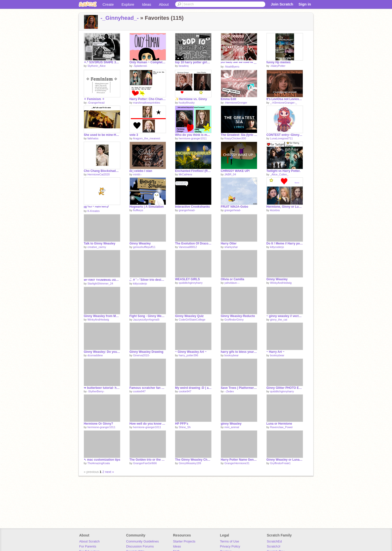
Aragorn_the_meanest (147, 138)
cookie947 (139, 391)
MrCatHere (185, 174)
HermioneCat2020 (99, 174)
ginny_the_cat (279, 320)
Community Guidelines (142, 541)
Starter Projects (184, 541)
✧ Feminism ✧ (94, 99)
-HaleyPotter (278, 66)
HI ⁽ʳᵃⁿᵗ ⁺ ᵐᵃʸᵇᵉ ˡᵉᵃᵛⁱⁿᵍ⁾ (96, 207)
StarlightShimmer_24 (100, 284)
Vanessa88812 (188, 247)
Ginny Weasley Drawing (146, 352)
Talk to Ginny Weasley (99, 243)
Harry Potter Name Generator (239, 460)
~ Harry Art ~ (275, 352)
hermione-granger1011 (193, 138)
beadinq (184, 66)
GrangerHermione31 (237, 463)
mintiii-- (137, 174)
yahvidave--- (232, 283)
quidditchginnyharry (191, 283)
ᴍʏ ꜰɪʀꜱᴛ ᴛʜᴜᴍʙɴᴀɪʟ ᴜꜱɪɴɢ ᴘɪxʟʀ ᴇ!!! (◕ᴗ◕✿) (102, 280)
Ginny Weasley (140, 243)
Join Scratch (282, 4)
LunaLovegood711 (281, 138)
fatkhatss (93, 138)
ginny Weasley (231, 424)
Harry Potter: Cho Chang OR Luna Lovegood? (148, 99)
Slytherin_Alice (97, 66)
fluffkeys (138, 210)
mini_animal (232, 427)
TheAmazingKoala (98, 463)
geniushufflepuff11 (144, 247)
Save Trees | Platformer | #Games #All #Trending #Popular (239, 388)
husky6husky (187, 103)
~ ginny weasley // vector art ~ (285, 316)
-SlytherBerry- (96, 391)
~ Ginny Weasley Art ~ (191, 352)
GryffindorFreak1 (280, 463)
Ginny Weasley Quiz (189, 316)
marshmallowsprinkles (146, 103)
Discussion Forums (140, 546)
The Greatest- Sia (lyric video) (239, 135)
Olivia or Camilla (232, 279)
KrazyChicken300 (235, 138)
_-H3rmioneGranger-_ (283, 103)
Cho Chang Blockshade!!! (102, 171)
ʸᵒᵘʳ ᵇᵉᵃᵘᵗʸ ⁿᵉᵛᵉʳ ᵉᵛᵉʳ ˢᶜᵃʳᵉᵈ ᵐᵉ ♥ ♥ (239, 63)
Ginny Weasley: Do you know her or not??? (102, 352)
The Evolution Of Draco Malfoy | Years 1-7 (193, 243)
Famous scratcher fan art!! (148, 388)
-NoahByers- (232, 67)
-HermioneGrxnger (236, 103)
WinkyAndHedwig (281, 283)
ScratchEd (274, 541)
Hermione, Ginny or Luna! (285, 207)
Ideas (147, 4)
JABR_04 (230, 174)
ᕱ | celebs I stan (141, 171)
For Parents (88, 546)
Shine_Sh (185, 427)
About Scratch (89, 541)
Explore (128, 4)
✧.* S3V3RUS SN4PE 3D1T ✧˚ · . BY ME (102, 62)
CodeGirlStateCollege (192, 320)
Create (108, 4)
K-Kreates (94, 211)
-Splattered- (140, 66)
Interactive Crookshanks (192, 207)
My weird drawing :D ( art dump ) (193, 388)
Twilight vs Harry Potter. (283, 171)
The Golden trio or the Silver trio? (148, 460)
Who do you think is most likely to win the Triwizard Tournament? (193, 135)
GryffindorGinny (234, 320)
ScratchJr (274, 546)
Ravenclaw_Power (281, 427)
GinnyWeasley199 (190, 463)
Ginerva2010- (141, 355)
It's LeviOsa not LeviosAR (285, 99)
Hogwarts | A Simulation (147, 207)
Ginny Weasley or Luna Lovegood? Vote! (285, 460)
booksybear (232, 355)
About (164, 4)
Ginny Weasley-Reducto (238, 316)
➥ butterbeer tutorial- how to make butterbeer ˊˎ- (102, 388)
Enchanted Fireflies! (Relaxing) (193, 171)
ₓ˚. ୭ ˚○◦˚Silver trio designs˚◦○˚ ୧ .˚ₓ (148, 280)
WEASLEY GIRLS (187, 279)
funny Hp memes (279, 62)
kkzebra (275, 210)
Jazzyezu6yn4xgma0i (146, 320)
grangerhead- (187, 210)
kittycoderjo (277, 247)
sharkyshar (231, 247)
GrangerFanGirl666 (145, 463)
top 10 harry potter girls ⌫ (193, 62)
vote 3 (134, 135)
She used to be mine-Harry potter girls (102, 135)
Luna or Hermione (279, 424)
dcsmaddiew (95, 355)
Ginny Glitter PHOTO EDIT (285, 388)
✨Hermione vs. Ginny (191, 99)
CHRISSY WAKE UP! (235, 171)
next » (109, 472)
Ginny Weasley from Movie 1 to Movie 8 (102, 316)
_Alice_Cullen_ (279, 174)
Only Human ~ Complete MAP (148, 62)
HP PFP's (182, 424)
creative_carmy (97, 247)
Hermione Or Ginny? (98, 424)
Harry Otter (229, 243)
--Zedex (229, 391)
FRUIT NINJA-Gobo (234, 207)
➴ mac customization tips (102, 460)
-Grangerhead (96, 103)
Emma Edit (228, 99)
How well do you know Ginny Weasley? (148, 424)
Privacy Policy (230, 546)
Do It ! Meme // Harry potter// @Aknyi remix (285, 243)
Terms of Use (230, 541)
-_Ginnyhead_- (120, 18)
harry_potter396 (188, 355)
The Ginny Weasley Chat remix (193, 460)
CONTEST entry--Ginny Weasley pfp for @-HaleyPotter (285, 135)
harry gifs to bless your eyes (239, 352)
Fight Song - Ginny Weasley (148, 316)
